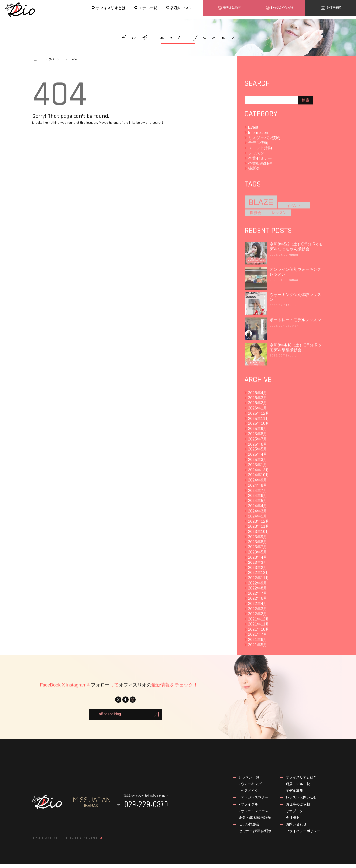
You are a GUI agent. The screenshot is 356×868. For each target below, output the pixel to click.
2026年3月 (258, 400)
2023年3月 (258, 565)
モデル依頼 (258, 145)
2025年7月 (258, 442)
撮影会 (254, 171)
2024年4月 (258, 508)
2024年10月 (259, 478)
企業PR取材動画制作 (255, 821)
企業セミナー (260, 161)
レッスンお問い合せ (301, 800)
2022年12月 (259, 575)
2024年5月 (258, 503)
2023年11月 (259, 529)
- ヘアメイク (248, 794)
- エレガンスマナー (254, 800)
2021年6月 (258, 642)
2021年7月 (258, 637)
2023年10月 (259, 534)
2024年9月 (258, 483)
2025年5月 (258, 452)
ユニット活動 (260, 151)
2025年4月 (258, 457)
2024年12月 (259, 472)
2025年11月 (259, 421)
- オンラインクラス (254, 814)
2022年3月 (258, 611)
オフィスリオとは (111, 10)
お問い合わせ (296, 828)
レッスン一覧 (249, 780)
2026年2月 (258, 406)
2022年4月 (258, 606)
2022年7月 (258, 596)
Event (253, 130)
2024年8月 (258, 488)
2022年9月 (258, 586)
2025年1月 (258, 467)
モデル (229, 9)
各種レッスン (181, 10)
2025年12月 (259, 416)
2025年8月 (258, 436)
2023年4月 (258, 560)
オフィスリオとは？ (301, 780)
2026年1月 (258, 411)
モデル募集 (294, 794)
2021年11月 (259, 627)
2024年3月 (258, 514)
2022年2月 (258, 617)
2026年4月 (258, 395)
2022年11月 (259, 580)
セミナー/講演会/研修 (255, 835)
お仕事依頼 (331, 9)
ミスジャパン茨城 (264, 140)
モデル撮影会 (249, 828)
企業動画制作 (260, 166)
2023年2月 (258, 570)
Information (258, 135)
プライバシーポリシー (303, 835)
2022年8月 (258, 591)
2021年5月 (258, 647)
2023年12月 (259, 524)
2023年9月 (258, 539)
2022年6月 (258, 601)
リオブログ (294, 814)
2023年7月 (258, 550)
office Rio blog (110, 718)
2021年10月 (259, 632)
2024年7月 (258, 493)
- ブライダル (248, 807)
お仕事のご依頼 (298, 807)
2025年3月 (258, 462)
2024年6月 (258, 498)
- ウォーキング (250, 787)
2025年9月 (258, 431)
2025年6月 (258, 447)
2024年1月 (258, 519)
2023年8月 (258, 545)
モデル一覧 (148, 10)
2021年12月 (259, 622)
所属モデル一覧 (298, 787)
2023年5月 (258, 555)
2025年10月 (259, 426)
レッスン (280, 9)
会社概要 (293, 821)
